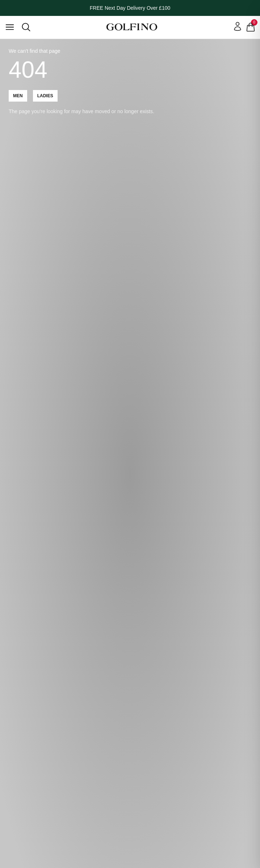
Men (18, 96)
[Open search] (26, 27)
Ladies (45, 96)
